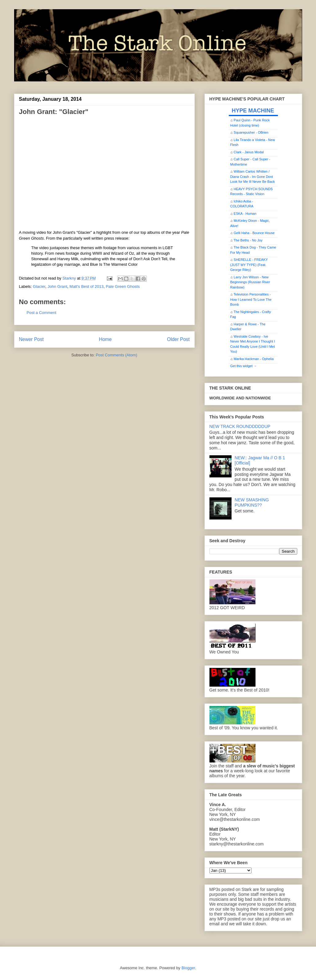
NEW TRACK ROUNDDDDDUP (240, 426)
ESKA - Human (245, 214)
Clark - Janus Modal (249, 152)
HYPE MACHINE (253, 110)
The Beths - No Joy (248, 240)
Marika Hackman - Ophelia (254, 359)
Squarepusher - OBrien (251, 132)
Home (105, 339)
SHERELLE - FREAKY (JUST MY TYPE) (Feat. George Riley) (249, 265)
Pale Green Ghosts (123, 286)
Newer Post (31, 339)
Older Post (178, 339)
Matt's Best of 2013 (86, 286)
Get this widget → (244, 366)
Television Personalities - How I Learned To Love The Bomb (251, 299)
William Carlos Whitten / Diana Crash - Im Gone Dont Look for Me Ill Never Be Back (253, 176)
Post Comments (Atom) (117, 355)
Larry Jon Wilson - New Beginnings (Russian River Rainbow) (250, 282)
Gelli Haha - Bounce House (254, 233)
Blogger (188, 968)
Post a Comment (42, 313)
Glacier (39, 286)
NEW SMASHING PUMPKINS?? (252, 502)
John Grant (57, 286)
